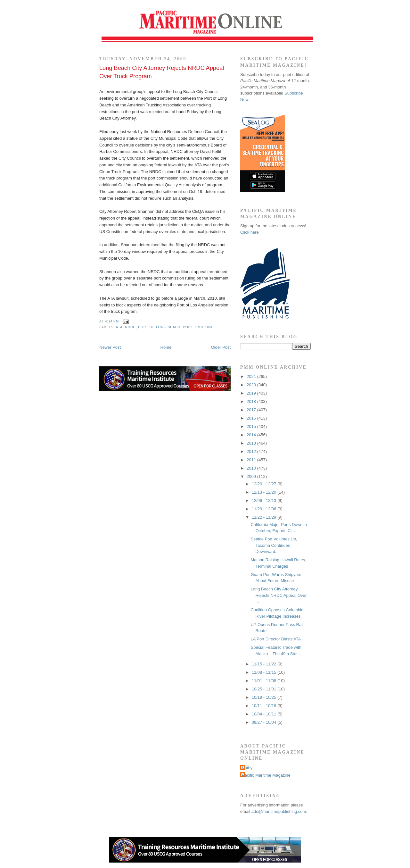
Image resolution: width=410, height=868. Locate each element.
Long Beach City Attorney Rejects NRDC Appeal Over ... (279, 595)
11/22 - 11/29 (265, 517)
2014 (252, 435)
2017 (252, 410)
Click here (250, 232)
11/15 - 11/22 (265, 664)
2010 (252, 468)
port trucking (198, 327)
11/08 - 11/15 (265, 672)
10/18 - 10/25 (265, 697)
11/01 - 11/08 (265, 681)
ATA (119, 327)
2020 (252, 385)
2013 (252, 443)
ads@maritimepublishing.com (279, 811)
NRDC (130, 327)
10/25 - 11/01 (265, 689)
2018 (252, 401)
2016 (252, 418)
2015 (252, 426)
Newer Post (110, 347)
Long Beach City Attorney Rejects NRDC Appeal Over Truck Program (162, 72)
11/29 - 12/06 (265, 509)
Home (166, 347)
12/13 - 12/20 (265, 492)
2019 (252, 393)
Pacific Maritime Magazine (266, 775)
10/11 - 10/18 (265, 706)
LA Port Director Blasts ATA (276, 639)
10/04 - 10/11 (265, 714)
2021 (252, 376)
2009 (252, 476)
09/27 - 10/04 (265, 722)
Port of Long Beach (159, 327)
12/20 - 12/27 (265, 484)
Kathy (247, 768)
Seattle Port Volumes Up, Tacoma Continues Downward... (274, 545)
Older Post (221, 347)
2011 (252, 460)
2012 (252, 451)
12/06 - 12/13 (265, 501)
